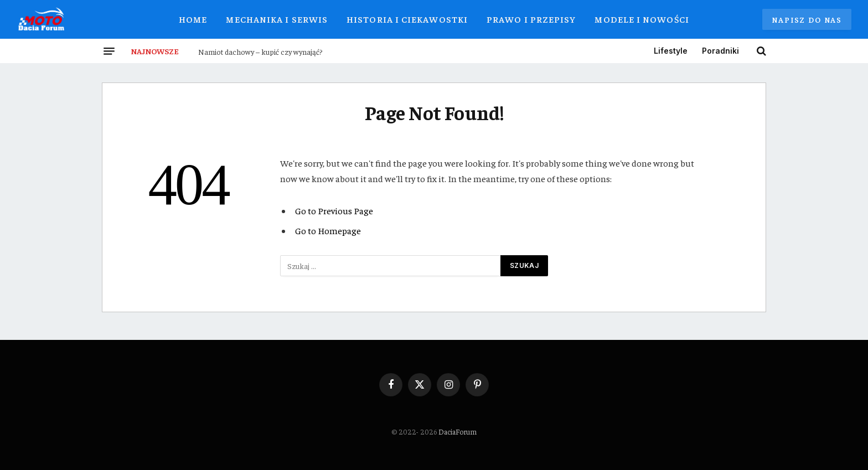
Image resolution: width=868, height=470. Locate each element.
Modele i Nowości (642, 19)
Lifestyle (671, 51)
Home (193, 19)
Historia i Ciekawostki (407, 19)
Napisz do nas (807, 19)
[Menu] (109, 51)
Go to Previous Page (334, 211)
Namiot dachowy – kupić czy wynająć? (260, 51)
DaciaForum (458, 432)
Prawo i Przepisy (531, 19)
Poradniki (720, 51)
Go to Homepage (328, 231)
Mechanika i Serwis (277, 19)
